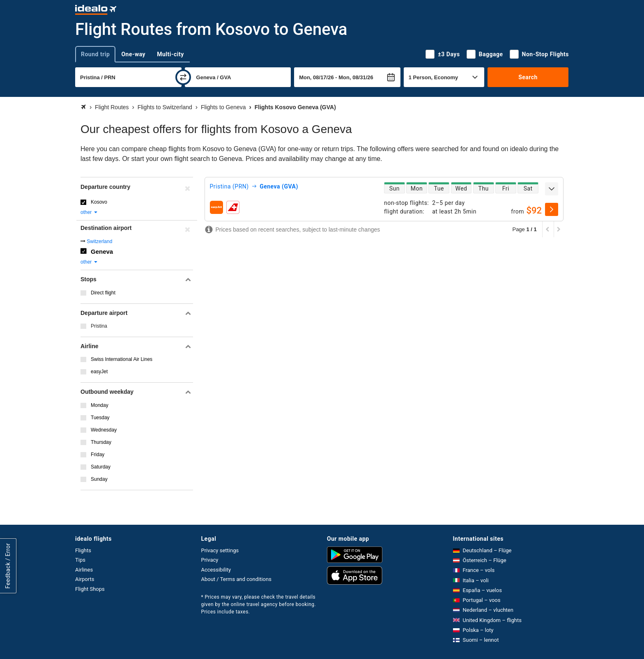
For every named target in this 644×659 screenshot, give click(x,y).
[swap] (183, 77)
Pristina (99, 326)
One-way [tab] (133, 54)
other (89, 212)
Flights (83, 550)
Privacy (210, 560)
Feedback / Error (8, 566)
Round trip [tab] (95, 54)
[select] (552, 209)
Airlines (84, 570)
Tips (80, 560)
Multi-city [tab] (170, 54)
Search (528, 77)
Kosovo (99, 202)
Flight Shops (90, 589)
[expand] (552, 189)
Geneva (102, 251)
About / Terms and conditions (236, 579)
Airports (85, 579)
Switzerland (99, 241)
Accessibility (216, 570)
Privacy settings (220, 550)
